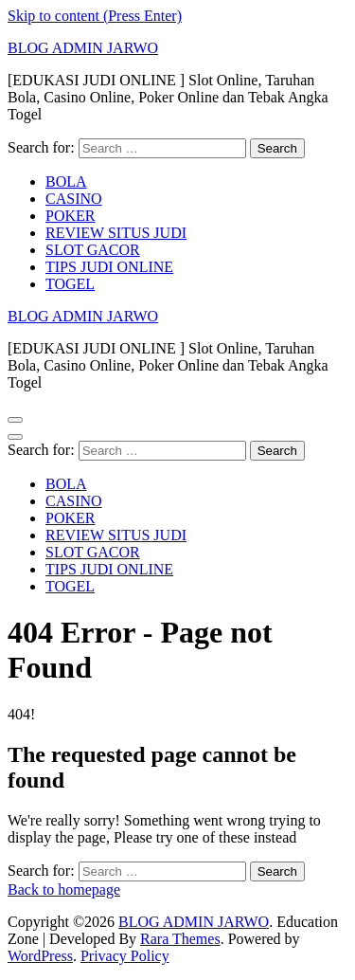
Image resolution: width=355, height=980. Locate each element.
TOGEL (70, 284)
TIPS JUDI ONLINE (109, 267)
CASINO (74, 199)
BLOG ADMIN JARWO (83, 48)
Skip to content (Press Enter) (95, 16)
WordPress (40, 956)
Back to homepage (64, 889)
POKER (70, 216)
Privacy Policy (125, 956)
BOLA (66, 181)
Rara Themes (180, 939)
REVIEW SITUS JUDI (116, 233)
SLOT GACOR (93, 250)
